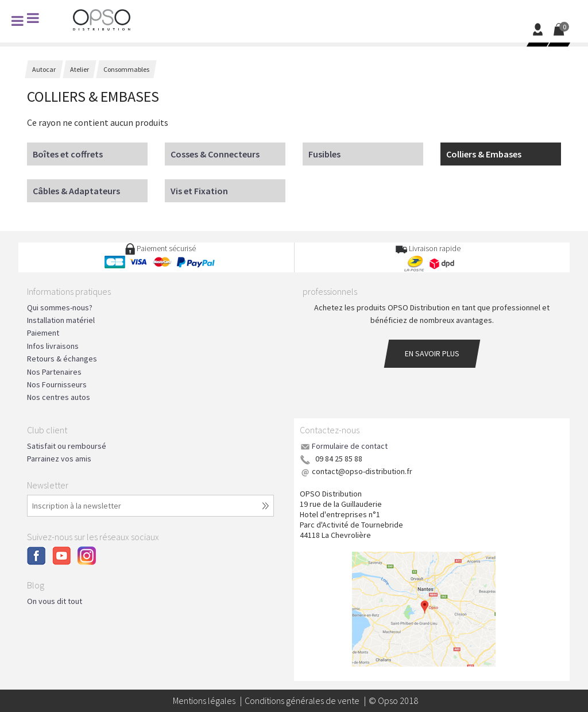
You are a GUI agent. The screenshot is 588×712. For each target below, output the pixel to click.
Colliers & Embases (484, 154)
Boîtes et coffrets (68, 154)
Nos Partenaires (54, 372)
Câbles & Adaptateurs (76, 191)
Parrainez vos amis (59, 459)
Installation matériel (61, 320)
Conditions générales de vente (302, 701)
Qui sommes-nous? (60, 307)
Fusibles (324, 154)
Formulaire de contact (350, 446)
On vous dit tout (55, 601)
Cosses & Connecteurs (215, 154)
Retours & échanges (62, 359)
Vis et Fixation (199, 191)
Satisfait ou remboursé (67, 446)
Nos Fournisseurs (57, 384)
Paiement (43, 333)
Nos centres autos (59, 397)
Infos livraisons (53, 346)
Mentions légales (204, 701)
